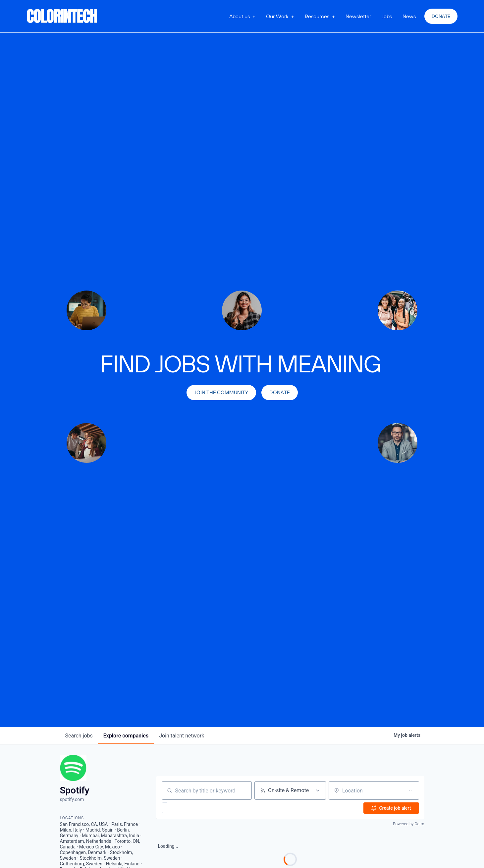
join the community (221, 392)
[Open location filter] (410, 790)
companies (126, 736)
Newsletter (358, 16)
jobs (79, 736)
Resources (317, 16)
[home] (62, 16)
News (409, 16)
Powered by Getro (408, 824)
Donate (441, 16)
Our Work (277, 16)
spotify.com (72, 799)
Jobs (387, 16)
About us (240, 16)
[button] (242, 16)
